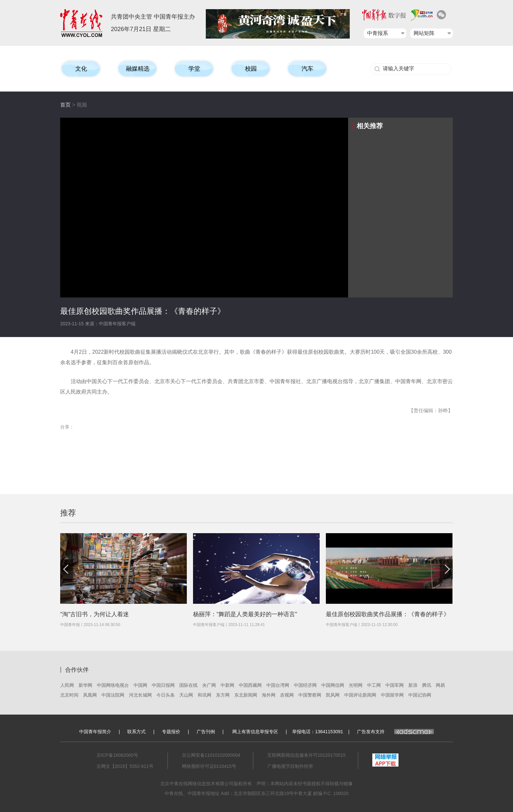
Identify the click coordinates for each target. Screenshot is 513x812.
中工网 (374, 685)
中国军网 (395, 685)
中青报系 (378, 33)
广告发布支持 (395, 732)
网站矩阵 (424, 33)
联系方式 (136, 732)
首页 (65, 105)
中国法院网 (113, 695)
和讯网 (204, 695)
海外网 (269, 695)
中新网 (227, 685)
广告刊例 (206, 732)
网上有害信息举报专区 (255, 732)
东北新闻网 (246, 695)
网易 (440, 685)
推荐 (68, 513)
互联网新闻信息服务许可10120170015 (307, 755)
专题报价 (171, 732)
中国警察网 (310, 695)
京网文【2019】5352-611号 (125, 766)
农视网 (287, 695)
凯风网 (333, 695)
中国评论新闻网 (360, 695)
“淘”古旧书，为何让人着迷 (95, 614)
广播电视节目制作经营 (290, 766)
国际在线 (188, 685)
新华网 (85, 685)
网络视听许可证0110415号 (209, 766)
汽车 (308, 69)
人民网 (67, 685)
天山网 (186, 695)
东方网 (223, 695)
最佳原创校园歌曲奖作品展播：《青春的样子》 (388, 614)
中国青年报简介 (95, 732)
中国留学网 (392, 695)
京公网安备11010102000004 (211, 755)
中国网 (140, 685)
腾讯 (427, 685)
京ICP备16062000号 (117, 755)
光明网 (356, 685)
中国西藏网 (250, 685)
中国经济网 (305, 685)
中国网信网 (333, 685)
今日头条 (166, 695)
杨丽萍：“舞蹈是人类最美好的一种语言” (245, 614)
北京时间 (69, 695)
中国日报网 (163, 685)
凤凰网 (90, 695)
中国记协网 (420, 695)
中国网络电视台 (113, 685)
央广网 (209, 685)
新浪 (413, 685)
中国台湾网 (278, 685)
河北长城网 (140, 695)
